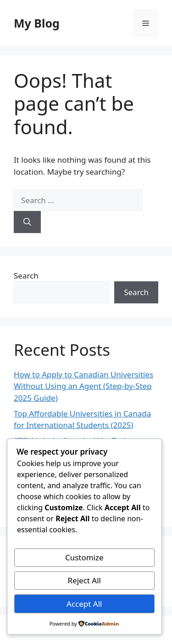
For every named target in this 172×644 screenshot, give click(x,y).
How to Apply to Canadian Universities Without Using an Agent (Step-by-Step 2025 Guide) (83, 386)
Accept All (84, 604)
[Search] (27, 222)
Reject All (85, 580)
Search (26, 276)
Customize (84, 557)
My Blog (37, 23)
